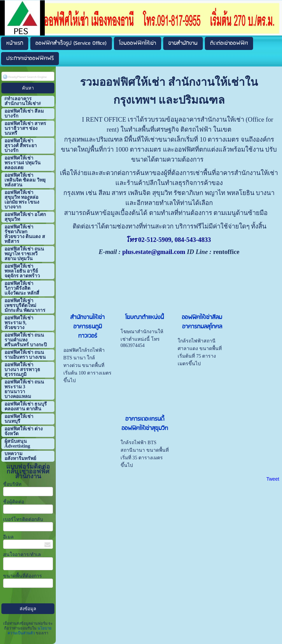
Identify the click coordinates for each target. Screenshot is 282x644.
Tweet (273, 479)
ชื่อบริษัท (12, 484)
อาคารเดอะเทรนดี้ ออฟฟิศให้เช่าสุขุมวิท (145, 424)
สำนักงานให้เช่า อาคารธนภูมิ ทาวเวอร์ (87, 327)
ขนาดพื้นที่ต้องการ (23, 576)
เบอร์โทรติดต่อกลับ (23, 519)
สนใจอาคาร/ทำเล (22, 555)
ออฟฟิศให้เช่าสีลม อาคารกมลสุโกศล (202, 322)
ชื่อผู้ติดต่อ (14, 502)
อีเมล (8, 537)
